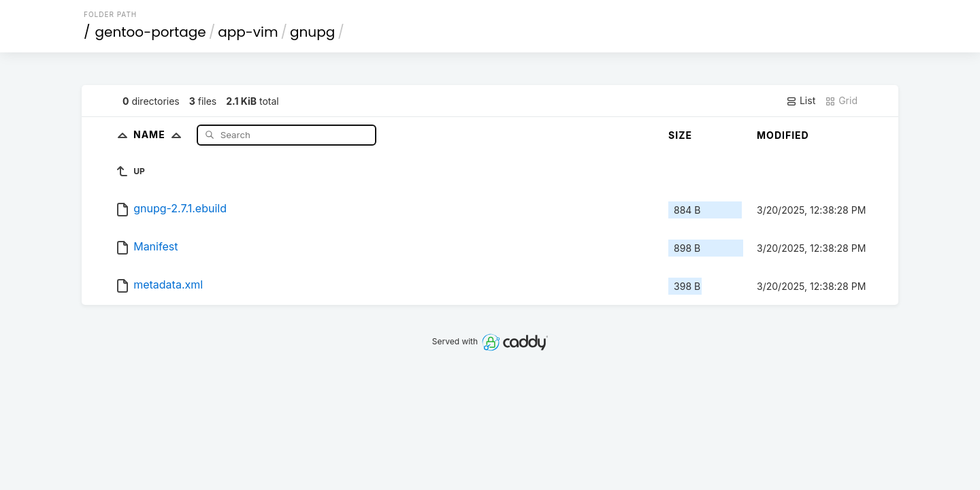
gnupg (312, 32)
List (801, 101)
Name (160, 134)
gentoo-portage (151, 32)
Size (680, 135)
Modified (783, 135)
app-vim (248, 32)
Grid (841, 101)
